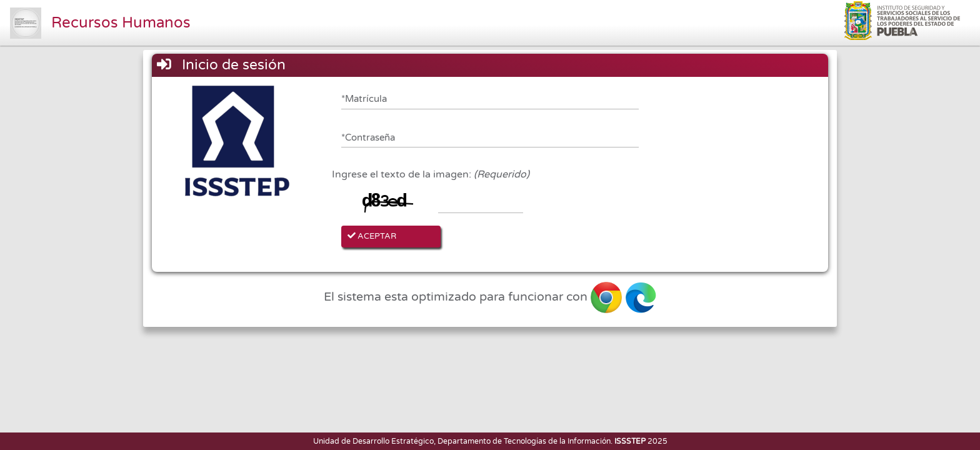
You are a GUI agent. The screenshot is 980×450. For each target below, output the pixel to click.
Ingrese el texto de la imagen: (431, 174)
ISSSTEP (630, 442)
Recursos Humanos (121, 23)
